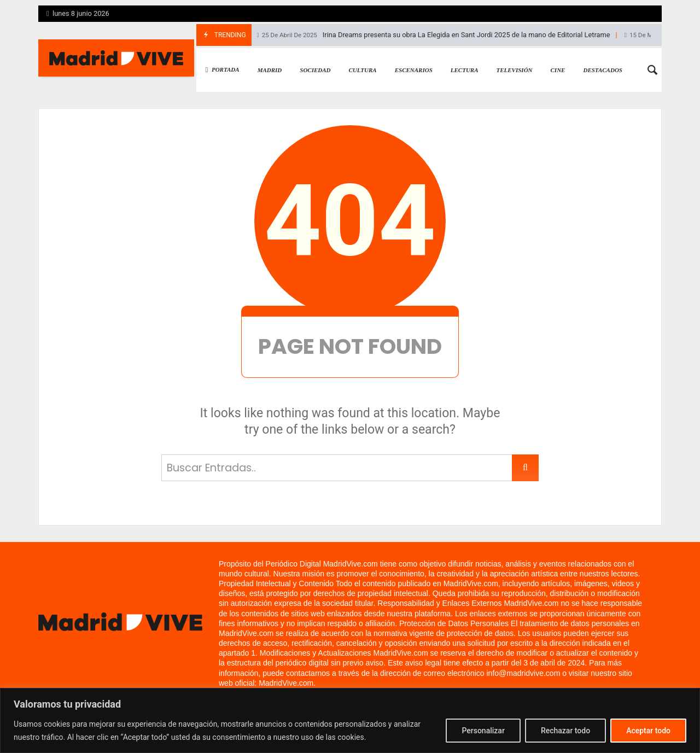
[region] (350, 720)
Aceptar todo (648, 731)
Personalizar (483, 731)
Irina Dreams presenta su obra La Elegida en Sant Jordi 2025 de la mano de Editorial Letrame (434, 35)
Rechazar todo (565, 731)
